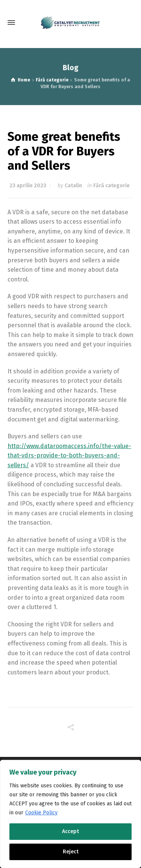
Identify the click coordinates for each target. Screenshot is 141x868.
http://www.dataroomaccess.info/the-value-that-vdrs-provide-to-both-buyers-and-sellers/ (69, 456)
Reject (71, 852)
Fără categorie (111, 186)
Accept (70, 831)
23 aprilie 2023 (28, 186)
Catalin (73, 186)
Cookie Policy (41, 813)
